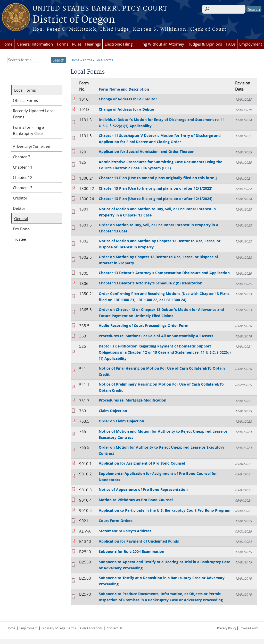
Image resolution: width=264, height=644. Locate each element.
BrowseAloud (248, 628)
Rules (77, 44)
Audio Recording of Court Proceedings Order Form (144, 325)
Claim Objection (113, 411)
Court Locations (91, 628)
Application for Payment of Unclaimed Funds (139, 541)
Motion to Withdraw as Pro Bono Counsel (136, 500)
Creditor (20, 198)
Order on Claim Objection (121, 421)
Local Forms (104, 60)
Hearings (93, 44)
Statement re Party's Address (125, 531)
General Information (35, 44)
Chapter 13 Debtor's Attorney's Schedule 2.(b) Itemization (151, 283)
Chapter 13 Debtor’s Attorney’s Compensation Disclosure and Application (164, 273)
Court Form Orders (116, 521)
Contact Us (115, 628)
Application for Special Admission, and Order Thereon (147, 151)
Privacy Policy (227, 628)
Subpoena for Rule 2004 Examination (131, 551)
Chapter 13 (23, 188)
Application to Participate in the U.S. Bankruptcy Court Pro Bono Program (165, 510)
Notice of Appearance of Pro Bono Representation (143, 489)
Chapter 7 (22, 157)
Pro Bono (21, 229)
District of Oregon (74, 20)
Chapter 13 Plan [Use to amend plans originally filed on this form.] (158, 178)
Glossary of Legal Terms (59, 628)
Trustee (19, 239)
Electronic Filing (119, 44)
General (21, 219)
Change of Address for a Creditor (128, 99)
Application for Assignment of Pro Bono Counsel (142, 463)
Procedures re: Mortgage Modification (133, 400)
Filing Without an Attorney (161, 44)
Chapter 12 (23, 177)
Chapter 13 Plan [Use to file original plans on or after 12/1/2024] (156, 199)
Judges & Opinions (206, 44)
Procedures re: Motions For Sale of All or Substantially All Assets (156, 336)
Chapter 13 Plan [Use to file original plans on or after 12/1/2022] (156, 188)
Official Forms (25, 100)
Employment (251, 44)
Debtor (19, 208)
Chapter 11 (23, 167)
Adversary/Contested (32, 146)
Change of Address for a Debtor (127, 109)
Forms (63, 44)
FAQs (231, 44)
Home (7, 44)
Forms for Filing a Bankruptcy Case (28, 130)
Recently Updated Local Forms (34, 114)
